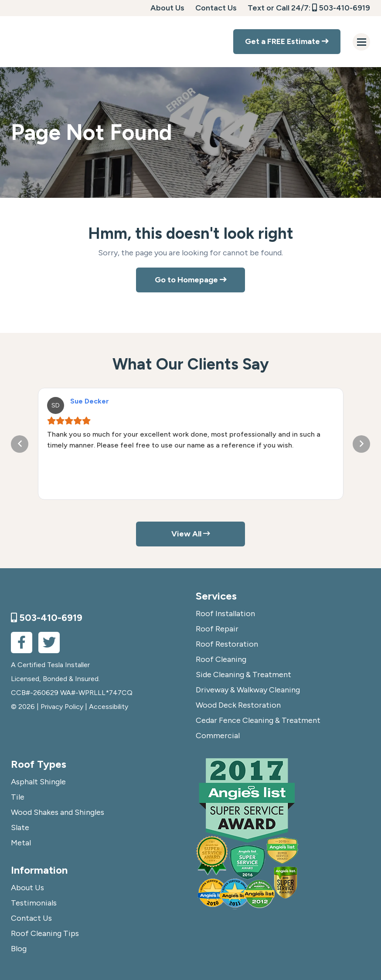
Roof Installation (225, 614)
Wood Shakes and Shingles (58, 812)
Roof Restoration (227, 644)
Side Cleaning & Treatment (243, 675)
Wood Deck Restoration (238, 705)
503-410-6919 (341, 8)
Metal (21, 843)
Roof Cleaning (221, 659)
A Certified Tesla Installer (50, 665)
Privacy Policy (62, 707)
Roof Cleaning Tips (45, 933)
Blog (19, 949)
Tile (18, 797)
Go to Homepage (191, 280)
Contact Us (216, 8)
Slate (20, 827)
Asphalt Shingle (38, 782)
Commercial (218, 736)
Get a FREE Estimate (287, 41)
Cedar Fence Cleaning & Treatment (258, 720)
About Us (167, 8)
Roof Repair (217, 629)
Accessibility (109, 707)
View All (191, 534)
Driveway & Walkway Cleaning (248, 690)
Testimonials (34, 903)
